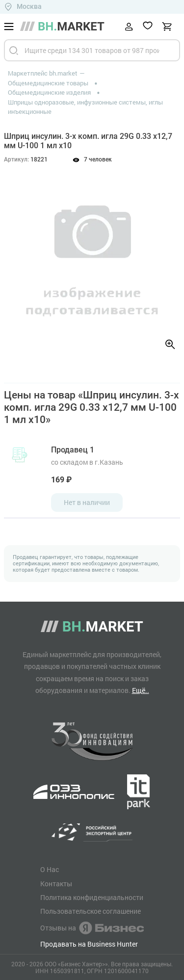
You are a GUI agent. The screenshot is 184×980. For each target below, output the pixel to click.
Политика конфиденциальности (92, 898)
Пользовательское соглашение (91, 911)
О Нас (50, 870)
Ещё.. (141, 690)
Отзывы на (92, 928)
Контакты (56, 884)
